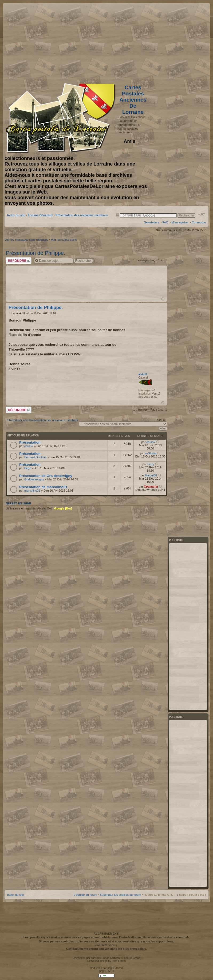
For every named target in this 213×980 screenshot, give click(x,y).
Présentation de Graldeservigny (46, 476)
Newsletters (151, 222)
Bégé (28, 468)
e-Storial (151, 453)
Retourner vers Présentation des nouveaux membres (44, 420)
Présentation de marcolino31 (43, 487)
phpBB (95, 958)
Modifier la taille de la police (202, 214)
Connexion (199, 222)
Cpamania (151, 487)
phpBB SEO (106, 971)
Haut (163, 299)
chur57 (29, 446)
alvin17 (21, 313)
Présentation (30, 442)
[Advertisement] (164, 42)
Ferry (151, 464)
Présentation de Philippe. (35, 253)
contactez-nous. (106, 945)
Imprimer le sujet (117, 214)
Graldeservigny (34, 479)
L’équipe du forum (85, 895)
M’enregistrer (180, 222)
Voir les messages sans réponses (26, 240)
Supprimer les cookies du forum (121, 895)
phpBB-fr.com (115, 968)
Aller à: (161, 420)
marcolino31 (32, 491)
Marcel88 (151, 475)
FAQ (165, 222)
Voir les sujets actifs (64, 240)
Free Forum (119, 961)
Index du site (16, 215)
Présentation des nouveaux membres (82, 215)
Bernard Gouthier (35, 457)
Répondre (19, 261)
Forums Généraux (40, 215)
